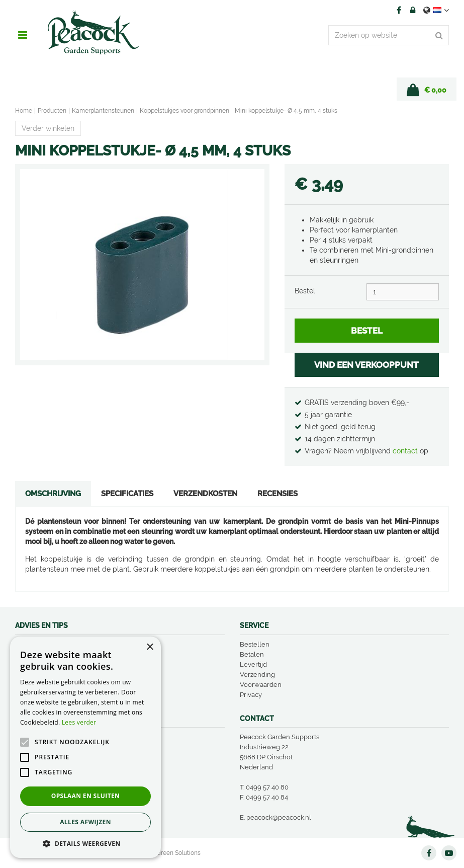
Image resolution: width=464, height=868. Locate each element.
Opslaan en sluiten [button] (86, 796)
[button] (85, 843)
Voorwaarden (261, 685)
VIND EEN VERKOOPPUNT (366, 365)
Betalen (252, 654)
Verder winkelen (48, 128)
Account (413, 10)
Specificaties (127, 494)
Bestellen (255, 644)
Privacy (251, 695)
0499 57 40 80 (267, 787)
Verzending (257, 675)
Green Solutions (178, 853)
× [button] (150, 647)
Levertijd (253, 664)
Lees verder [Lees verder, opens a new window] (79, 722)
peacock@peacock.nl (279, 817)
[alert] (85, 747)
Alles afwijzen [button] (85, 822)
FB (399, 10)
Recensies (277, 494)
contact (406, 451)
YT (449, 853)
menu (23, 35)
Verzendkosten (205, 494)
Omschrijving (53, 494)
